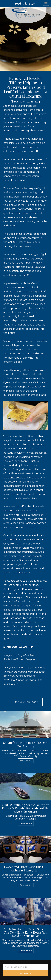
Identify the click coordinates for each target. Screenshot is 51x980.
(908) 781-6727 (25, 3)
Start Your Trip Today (26, 702)
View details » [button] (26, 761)
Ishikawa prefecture (25, 164)
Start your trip (26, 973)
